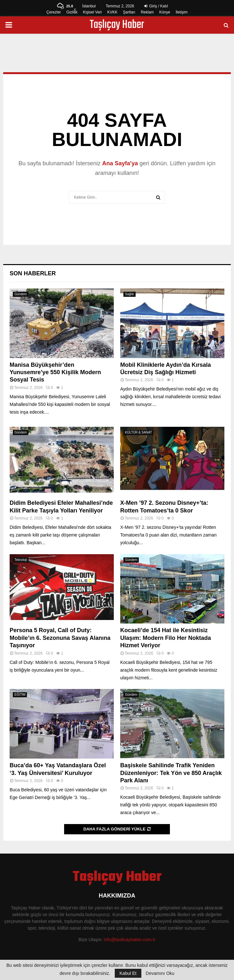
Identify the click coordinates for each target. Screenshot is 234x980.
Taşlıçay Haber (117, 25)
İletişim (182, 12)
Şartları (129, 12)
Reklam (147, 12)
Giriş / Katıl (156, 6)
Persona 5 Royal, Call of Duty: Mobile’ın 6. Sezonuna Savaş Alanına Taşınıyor (60, 638)
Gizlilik (72, 12)
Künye (165, 12)
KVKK (112, 12)
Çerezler (54, 12)
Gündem (21, 294)
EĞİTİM (20, 695)
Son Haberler (33, 273)
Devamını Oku (160, 973)
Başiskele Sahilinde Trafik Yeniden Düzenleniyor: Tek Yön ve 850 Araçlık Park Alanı (171, 773)
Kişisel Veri (92, 12)
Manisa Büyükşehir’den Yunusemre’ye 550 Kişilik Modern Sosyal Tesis (55, 372)
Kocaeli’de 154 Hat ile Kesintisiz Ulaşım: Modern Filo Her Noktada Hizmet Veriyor (166, 638)
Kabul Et (128, 973)
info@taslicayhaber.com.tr (130, 940)
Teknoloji (21, 560)
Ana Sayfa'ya (120, 163)
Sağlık (130, 294)
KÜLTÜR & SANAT (138, 432)
